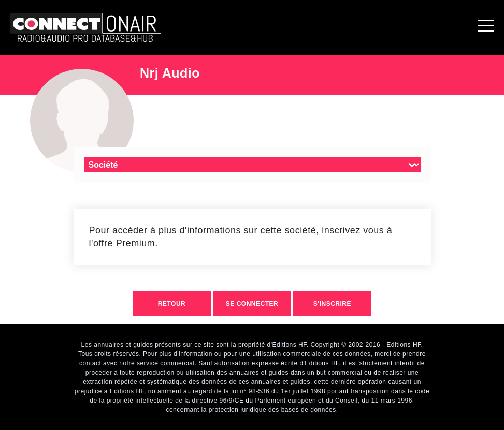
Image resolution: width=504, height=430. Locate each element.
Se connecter (252, 304)
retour (172, 304)
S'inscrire (332, 304)
